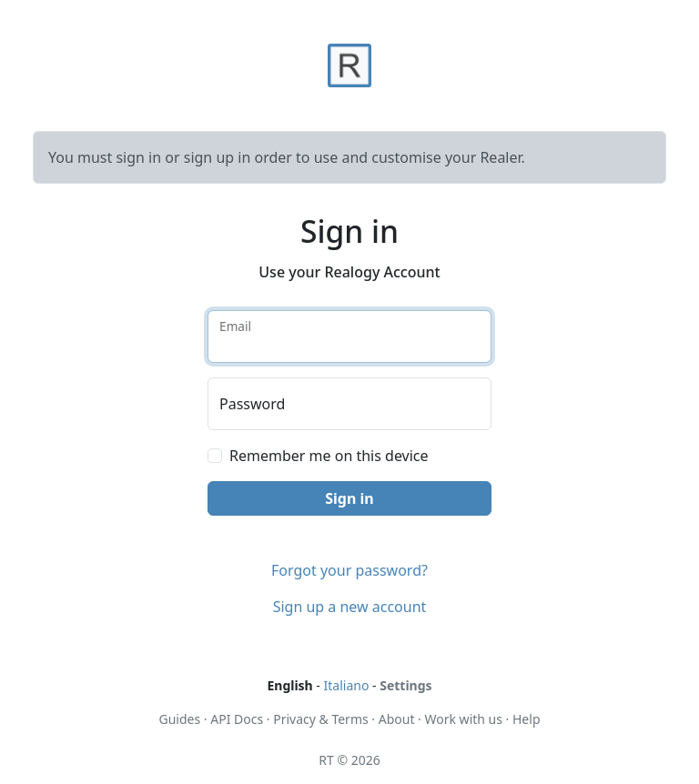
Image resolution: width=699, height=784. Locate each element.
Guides (180, 719)
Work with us (464, 719)
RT (326, 760)
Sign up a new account (350, 607)
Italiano (347, 685)
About (397, 719)
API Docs (237, 719)
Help (527, 719)
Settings (405, 685)
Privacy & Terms (321, 719)
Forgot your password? (349, 570)
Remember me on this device (329, 456)
